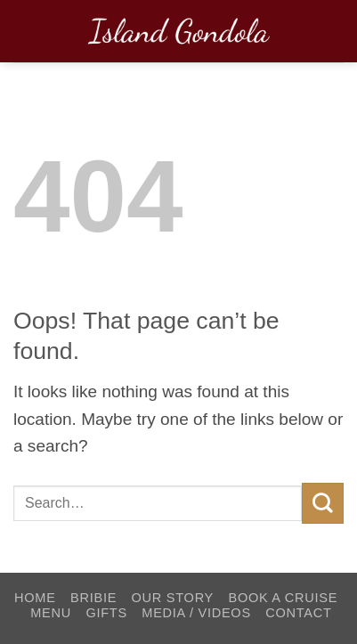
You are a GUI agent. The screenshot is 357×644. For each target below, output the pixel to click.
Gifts (106, 613)
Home (35, 598)
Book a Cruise (283, 598)
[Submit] (323, 503)
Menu (51, 613)
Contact (298, 613)
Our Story (173, 598)
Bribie (93, 598)
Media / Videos (196, 613)
